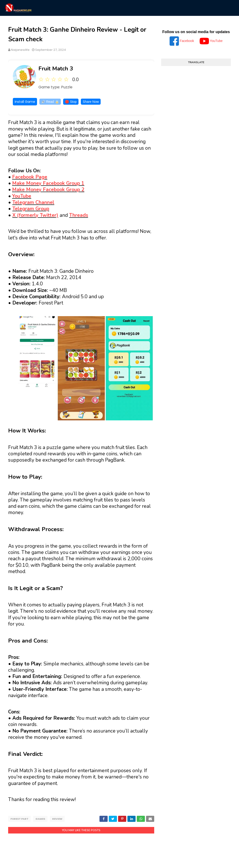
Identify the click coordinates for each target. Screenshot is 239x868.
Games (40, 819)
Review (57, 819)
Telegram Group (31, 209)
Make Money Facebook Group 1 (48, 183)
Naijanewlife (20, 50)
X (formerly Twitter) (35, 215)
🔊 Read (50, 102)
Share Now (91, 102)
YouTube (22, 196)
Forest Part (19, 819)
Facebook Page (30, 177)
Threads (79, 215)
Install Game (25, 102)
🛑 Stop (71, 102)
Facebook (182, 41)
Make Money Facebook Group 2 (48, 190)
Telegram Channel (33, 202)
